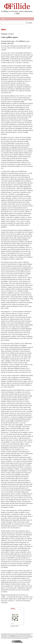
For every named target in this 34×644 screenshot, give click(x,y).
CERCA (29, 23)
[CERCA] (13, 23)
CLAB (21, 635)
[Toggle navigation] (3, 19)
